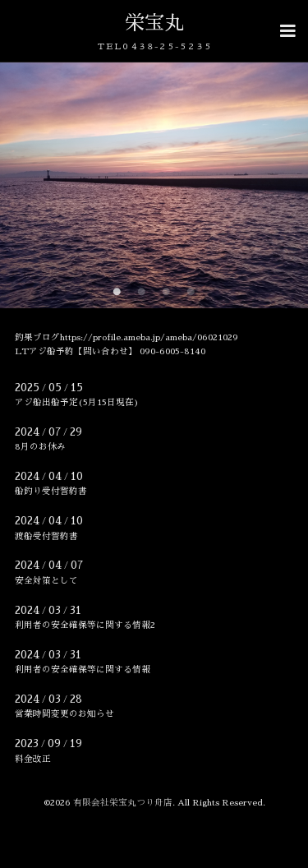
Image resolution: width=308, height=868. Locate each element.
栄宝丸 (154, 23)
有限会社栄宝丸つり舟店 (123, 803)
